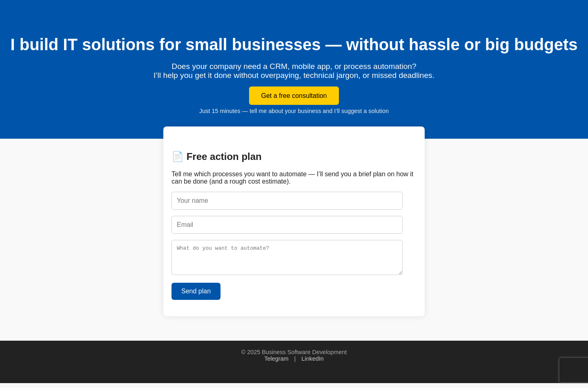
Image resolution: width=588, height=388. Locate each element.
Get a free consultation (294, 96)
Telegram (276, 364)
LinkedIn (312, 364)
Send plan (196, 296)
